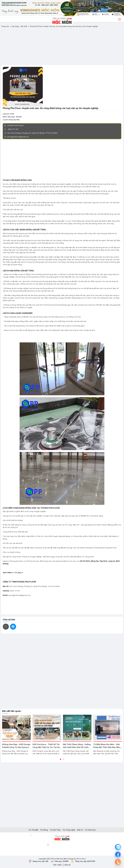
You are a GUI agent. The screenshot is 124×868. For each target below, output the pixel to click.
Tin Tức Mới (33, 830)
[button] (61, 759)
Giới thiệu (57, 865)
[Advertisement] (62, 46)
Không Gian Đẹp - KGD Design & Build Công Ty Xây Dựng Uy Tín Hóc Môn (16, 747)
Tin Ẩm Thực (55, 830)
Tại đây (18, 573)
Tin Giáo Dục (90, 830)
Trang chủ (5, 26)
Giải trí (80, 830)
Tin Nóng (44, 830)
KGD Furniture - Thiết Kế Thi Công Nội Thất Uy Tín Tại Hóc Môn (47, 747)
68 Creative (81, 859)
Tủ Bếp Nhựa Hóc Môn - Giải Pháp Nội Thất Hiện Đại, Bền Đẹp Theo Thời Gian (107, 747)
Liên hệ (67, 865)
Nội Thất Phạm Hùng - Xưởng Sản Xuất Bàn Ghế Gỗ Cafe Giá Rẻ (77, 747)
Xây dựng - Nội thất (19, 26)
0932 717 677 (13, 129)
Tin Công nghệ (69, 830)
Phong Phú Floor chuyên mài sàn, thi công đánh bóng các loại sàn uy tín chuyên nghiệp (64, 26)
